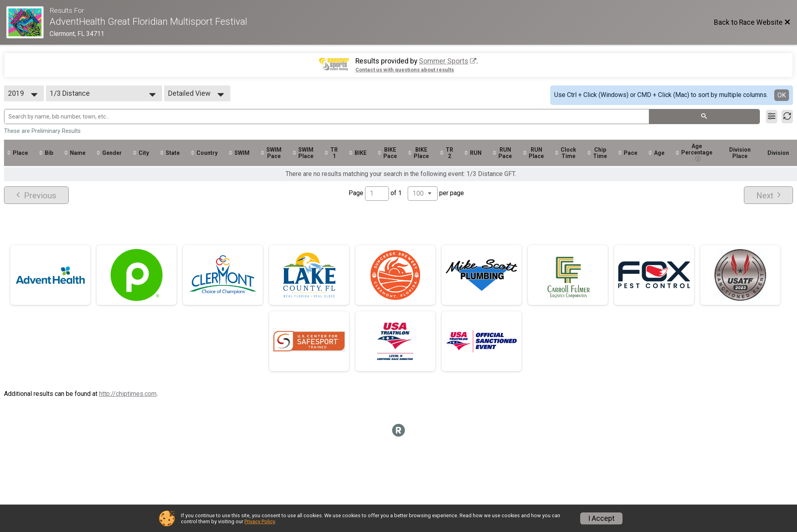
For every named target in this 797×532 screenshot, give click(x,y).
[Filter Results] (772, 117)
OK (782, 95)
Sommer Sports (444, 61)
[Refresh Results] (787, 117)
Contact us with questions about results (405, 70)
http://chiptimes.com (128, 394)
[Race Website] (28, 22)
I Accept (601, 518)
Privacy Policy (260, 521)
